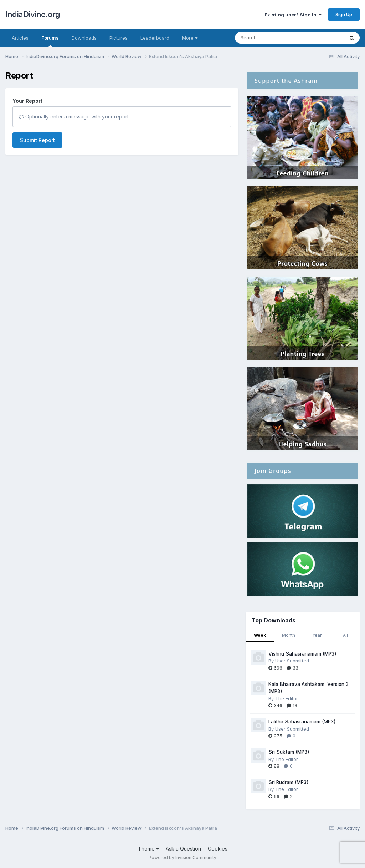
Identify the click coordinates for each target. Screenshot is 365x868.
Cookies (218, 849)
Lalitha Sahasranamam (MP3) (302, 722)
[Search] (270, 38)
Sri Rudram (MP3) (289, 782)
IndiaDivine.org (33, 14)
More (190, 38)
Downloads (84, 38)
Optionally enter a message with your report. (74, 117)
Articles (20, 38)
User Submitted (292, 661)
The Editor (287, 698)
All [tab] (345, 635)
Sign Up (344, 14)
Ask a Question (183, 849)
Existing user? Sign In (293, 15)
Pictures (119, 38)
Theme (148, 849)
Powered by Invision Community (182, 857)
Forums (50, 41)
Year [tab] (317, 635)
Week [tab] (260, 635)
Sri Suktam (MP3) (289, 752)
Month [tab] (289, 635)
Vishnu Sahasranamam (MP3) (302, 654)
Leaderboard (155, 38)
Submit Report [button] (37, 140)
